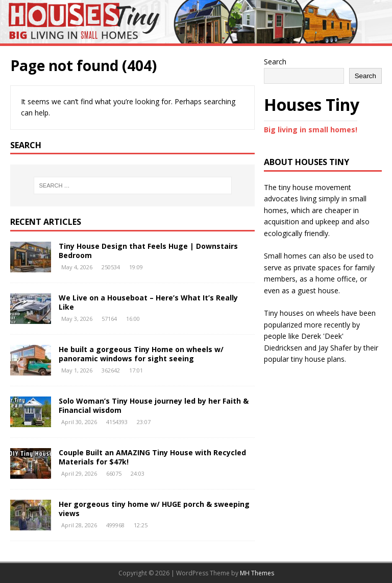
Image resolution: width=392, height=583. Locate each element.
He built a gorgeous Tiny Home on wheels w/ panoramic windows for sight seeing (141, 354)
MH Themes (257, 573)
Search (275, 62)
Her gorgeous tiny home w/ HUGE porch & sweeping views (154, 509)
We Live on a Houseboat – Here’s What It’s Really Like (148, 302)
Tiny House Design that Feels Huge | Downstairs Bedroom (148, 251)
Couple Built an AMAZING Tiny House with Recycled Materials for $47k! (152, 457)
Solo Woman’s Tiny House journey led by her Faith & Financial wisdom (154, 405)
